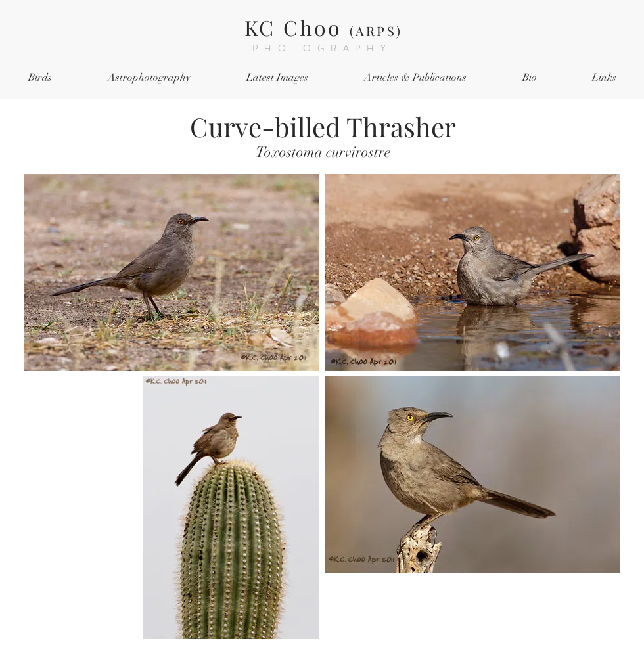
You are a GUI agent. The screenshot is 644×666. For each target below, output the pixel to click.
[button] (40, 78)
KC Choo (323, 27)
